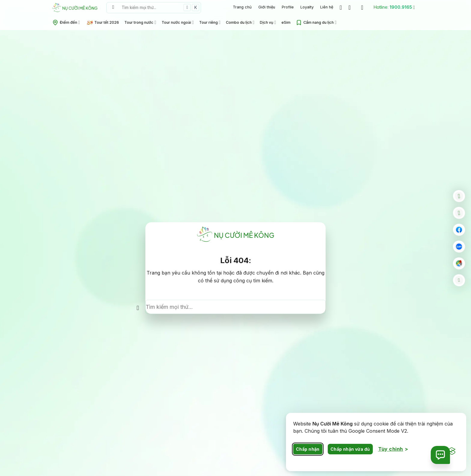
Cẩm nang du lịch (316, 23)
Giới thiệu (267, 7)
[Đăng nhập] (364, 8)
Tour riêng (210, 22)
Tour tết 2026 (103, 23)
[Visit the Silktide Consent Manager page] (452, 451)
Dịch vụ (268, 22)
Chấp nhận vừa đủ (350, 449)
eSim (286, 22)
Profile (288, 7)
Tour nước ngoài (178, 22)
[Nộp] (113, 8)
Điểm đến (66, 23)
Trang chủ (242, 7)
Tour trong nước (140, 22)
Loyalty (307, 7)
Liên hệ (327, 7)
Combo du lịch (240, 22)
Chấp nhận (308, 449)
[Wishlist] (341, 8)
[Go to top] (459, 280)
